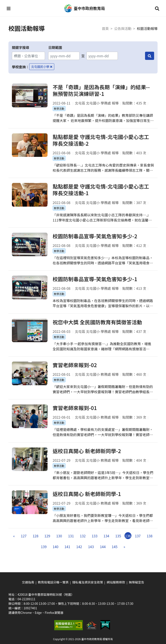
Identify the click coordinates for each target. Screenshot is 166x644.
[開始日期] (64, 56)
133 (95, 540)
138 (150, 540)
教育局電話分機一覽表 (54, 582)
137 (138, 540)
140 (56, 550)
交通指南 (29, 582)
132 (83, 540)
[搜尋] (150, 56)
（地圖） (68, 594)
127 (24, 540)
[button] (9, 9)
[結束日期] (102, 56)
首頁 (105, 28)
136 (128, 540)
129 (47, 540)
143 (91, 550)
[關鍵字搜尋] (28, 56)
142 (79, 550)
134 (106, 540)
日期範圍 (55, 47)
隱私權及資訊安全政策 (88, 582)
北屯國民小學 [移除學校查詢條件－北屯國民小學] (42, 67)
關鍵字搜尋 (21, 47)
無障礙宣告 (136, 582)
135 (118, 540)
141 (67, 550)
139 (44, 550)
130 (59, 540)
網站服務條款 (115, 582)
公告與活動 (123, 28)
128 (36, 540)
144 (103, 550)
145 (115, 550)
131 (71, 540)
